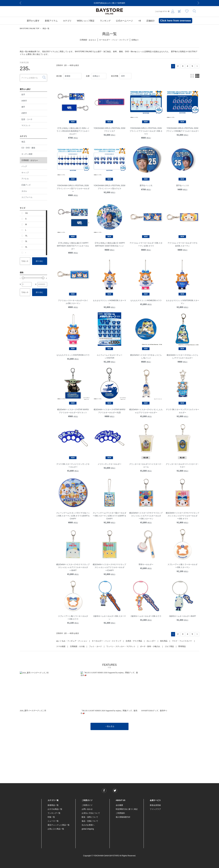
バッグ (24, 166)
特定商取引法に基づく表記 (127, 809)
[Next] (198, 3)
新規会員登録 (155, 805)
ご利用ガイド (87, 805)
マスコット (26, 125)
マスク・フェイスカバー (182, 641)
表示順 (59, 76)
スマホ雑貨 (61, 646)
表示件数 (115, 76)
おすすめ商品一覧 (55, 809)
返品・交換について (90, 821)
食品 (23, 142)
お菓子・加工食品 (103, 52)
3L (26, 241)
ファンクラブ (155, 809)
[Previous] (21, 3)
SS (26, 213)
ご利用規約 (120, 813)
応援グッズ (26, 185)
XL (26, 236)
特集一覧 (51, 817)
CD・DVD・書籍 (28, 148)
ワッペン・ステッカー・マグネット (121, 646)
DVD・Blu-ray (131, 52)
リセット (25, 261)
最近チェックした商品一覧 (59, 825)
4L (26, 247)
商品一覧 (46, 28)
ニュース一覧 (53, 821)
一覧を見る (110, 726)
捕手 (23, 107)
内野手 (24, 113)
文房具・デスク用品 (134, 641)
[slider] (23, 278)
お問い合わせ (87, 809)
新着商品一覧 (53, 805)
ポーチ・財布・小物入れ (150, 646)
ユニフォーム (27, 197)
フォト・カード (96, 646)
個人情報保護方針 (123, 817)
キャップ (25, 173)
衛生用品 (164, 641)
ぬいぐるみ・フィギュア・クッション (72, 641)
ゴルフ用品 (169, 646)
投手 (23, 95)
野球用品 (182, 646)
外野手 (24, 101)
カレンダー (151, 641)
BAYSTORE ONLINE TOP (30, 28)
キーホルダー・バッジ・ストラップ (106, 641)
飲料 (115, 52)
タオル (24, 191)
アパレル (25, 179)
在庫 (88, 76)
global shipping (88, 829)
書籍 (121, 52)
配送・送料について (90, 817)
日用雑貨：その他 (77, 646)
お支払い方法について (91, 813)
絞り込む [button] (40, 261)
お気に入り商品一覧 (56, 829)
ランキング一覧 (54, 813)
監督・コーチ (27, 119)
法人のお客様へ (88, 825)
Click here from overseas (176, 21)
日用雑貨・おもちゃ (30, 160)
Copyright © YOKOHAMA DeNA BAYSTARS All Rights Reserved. (110, 856)
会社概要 (119, 805)
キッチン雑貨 (27, 154)
